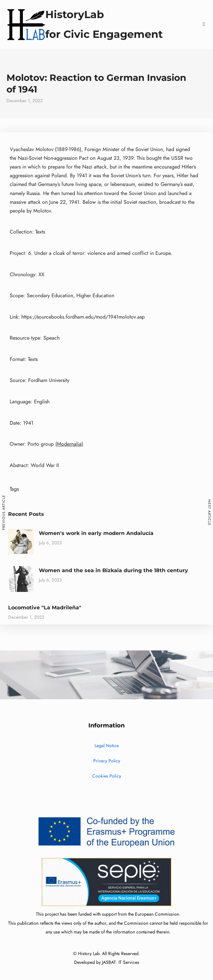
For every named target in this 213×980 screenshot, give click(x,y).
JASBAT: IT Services (121, 962)
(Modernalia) (69, 444)
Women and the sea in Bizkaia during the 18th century (113, 570)
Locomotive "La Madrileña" (45, 608)
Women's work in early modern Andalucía (96, 533)
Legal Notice (107, 746)
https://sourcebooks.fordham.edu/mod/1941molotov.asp (83, 317)
